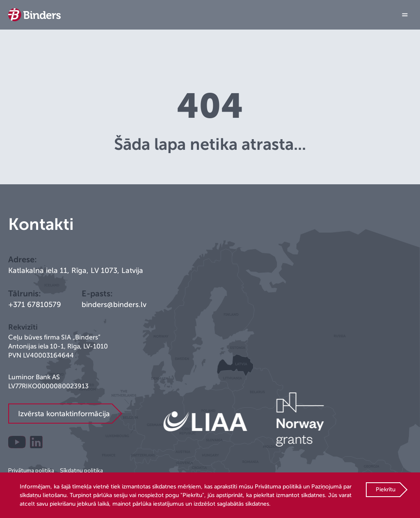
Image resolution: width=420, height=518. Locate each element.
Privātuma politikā (278, 487)
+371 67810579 (35, 305)
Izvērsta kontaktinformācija (64, 414)
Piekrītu (386, 489)
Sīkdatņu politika (81, 470)
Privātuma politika (31, 470)
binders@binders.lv (114, 305)
